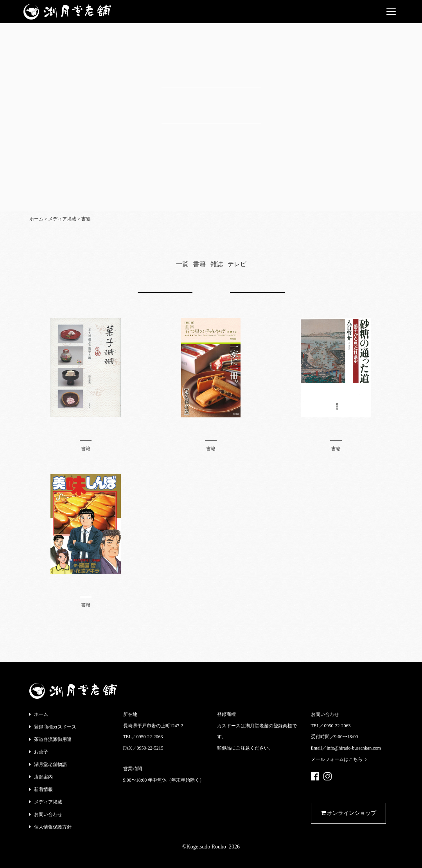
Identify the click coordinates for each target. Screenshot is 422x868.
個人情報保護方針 (53, 827)
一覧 (182, 264)
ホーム (41, 714)
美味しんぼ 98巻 (86, 585)
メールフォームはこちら (339, 759)
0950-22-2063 (150, 737)
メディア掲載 (48, 802)
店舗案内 (43, 777)
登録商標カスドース (55, 727)
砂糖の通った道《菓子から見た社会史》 (336, 429)
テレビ (237, 264)
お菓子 (41, 752)
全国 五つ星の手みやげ (211, 429)
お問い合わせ (48, 814)
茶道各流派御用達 (53, 739)
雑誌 (217, 264)
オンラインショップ (349, 813)
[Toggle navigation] (391, 11)
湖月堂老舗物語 (50, 764)
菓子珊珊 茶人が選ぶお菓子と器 (86, 429)
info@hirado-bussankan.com (354, 748)
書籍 (199, 264)
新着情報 (43, 789)
